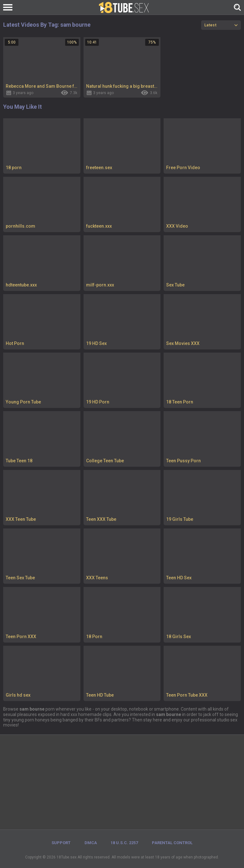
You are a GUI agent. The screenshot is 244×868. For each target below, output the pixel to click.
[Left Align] (9, 7)
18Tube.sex (67, 857)
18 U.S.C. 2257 (124, 843)
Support (61, 843)
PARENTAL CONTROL (172, 843)
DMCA (91, 843)
